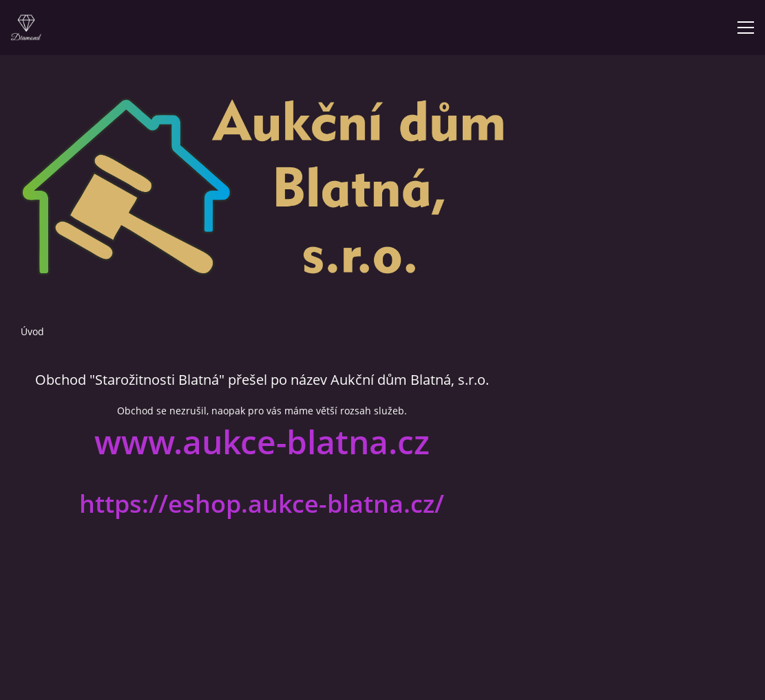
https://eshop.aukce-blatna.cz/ (262, 504)
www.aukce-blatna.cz (262, 442)
